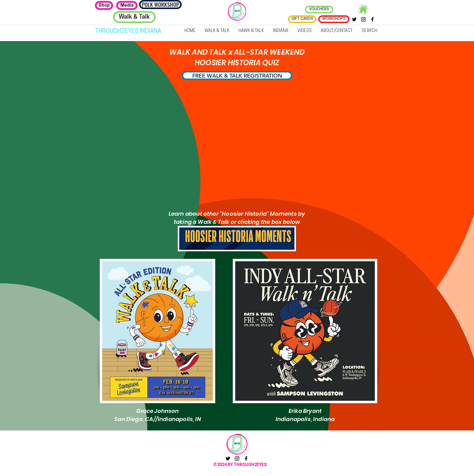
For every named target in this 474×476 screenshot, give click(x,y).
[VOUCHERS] (319, 10)
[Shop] (104, 5)
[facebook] (372, 19)
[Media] (127, 5)
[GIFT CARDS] (302, 19)
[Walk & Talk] (134, 17)
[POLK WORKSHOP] (160, 5)
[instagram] (363, 19)
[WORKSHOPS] (334, 19)
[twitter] (354, 19)
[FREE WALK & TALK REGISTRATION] (237, 76)
